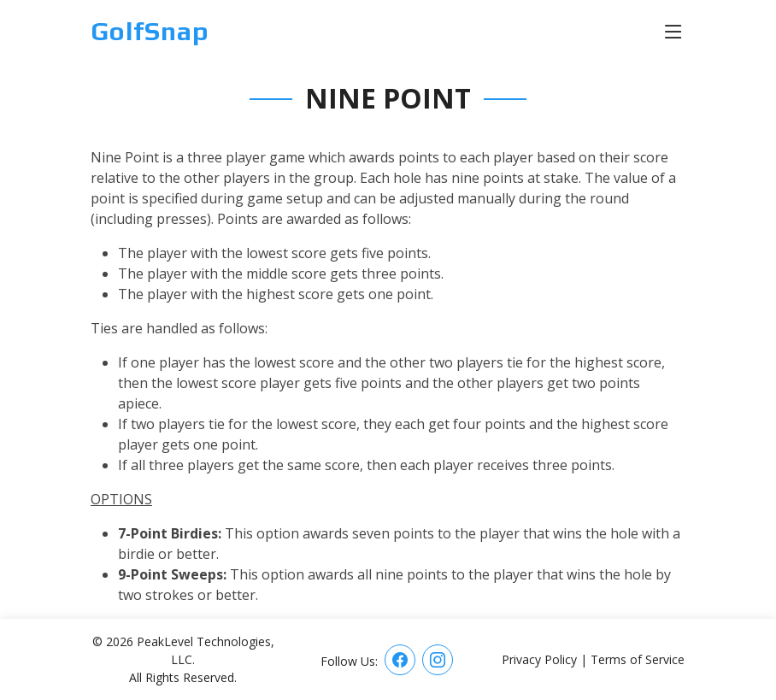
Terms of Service (638, 659)
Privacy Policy (539, 659)
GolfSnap (150, 31)
